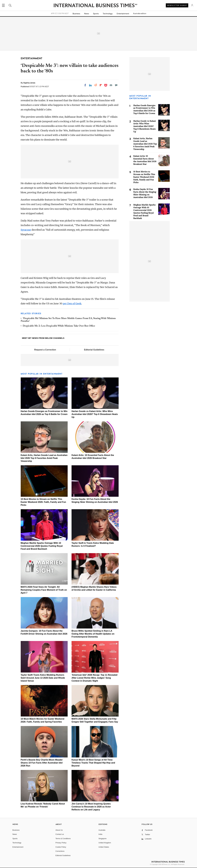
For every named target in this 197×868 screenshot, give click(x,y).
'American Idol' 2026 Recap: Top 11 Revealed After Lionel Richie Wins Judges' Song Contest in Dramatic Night (94, 678)
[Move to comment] (116, 85)
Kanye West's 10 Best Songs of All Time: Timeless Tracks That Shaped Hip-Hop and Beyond (93, 763)
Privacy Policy (61, 843)
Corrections (60, 851)
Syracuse (26, 230)
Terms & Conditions (63, 839)
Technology (108, 14)
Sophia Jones (29, 83)
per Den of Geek (72, 304)
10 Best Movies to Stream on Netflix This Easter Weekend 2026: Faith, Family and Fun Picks (43, 502)
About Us (59, 830)
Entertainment (123, 14)
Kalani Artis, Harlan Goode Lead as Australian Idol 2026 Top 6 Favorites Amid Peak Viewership (44, 458)
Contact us (60, 834)
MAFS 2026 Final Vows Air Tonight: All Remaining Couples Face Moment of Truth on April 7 (44, 590)
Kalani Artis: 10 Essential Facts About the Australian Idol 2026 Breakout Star (145, 160)
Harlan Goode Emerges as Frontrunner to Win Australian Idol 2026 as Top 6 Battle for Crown (144, 109)
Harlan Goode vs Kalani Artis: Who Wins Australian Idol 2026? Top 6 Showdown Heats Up (95, 414)
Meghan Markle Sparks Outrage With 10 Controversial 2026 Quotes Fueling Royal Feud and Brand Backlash (42, 546)
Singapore (103, 839)
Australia (102, 830)
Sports (96, 14)
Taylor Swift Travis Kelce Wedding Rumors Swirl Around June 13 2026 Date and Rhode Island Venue (43, 678)
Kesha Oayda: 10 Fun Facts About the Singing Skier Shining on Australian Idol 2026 (145, 193)
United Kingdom (105, 843)
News (87, 14)
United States (104, 847)
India (100, 834)
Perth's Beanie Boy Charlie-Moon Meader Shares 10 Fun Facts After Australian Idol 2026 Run (42, 763)
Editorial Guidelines (94, 350)
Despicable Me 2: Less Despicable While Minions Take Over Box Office (59, 326)
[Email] (111, 85)
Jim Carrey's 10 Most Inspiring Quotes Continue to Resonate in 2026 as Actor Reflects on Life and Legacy (91, 807)
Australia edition (140, 14)
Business (76, 14)
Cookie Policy (61, 847)
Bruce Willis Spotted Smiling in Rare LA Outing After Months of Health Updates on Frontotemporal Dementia (93, 634)
